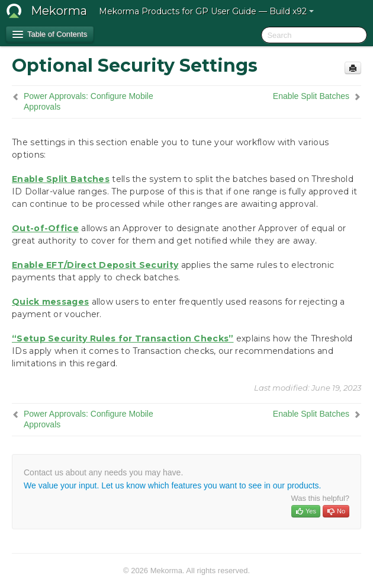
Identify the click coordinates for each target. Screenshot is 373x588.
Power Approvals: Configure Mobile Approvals (89, 101)
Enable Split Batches (311, 96)
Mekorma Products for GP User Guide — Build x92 (206, 11)
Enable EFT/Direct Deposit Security (95, 265)
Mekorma (59, 11)
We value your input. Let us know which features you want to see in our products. (172, 485)
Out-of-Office (45, 228)
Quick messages (50, 302)
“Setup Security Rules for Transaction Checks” (123, 338)
